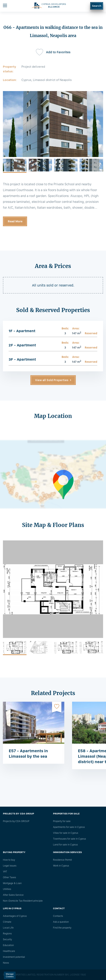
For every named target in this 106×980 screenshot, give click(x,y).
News (6, 963)
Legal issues (10, 866)
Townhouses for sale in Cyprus (69, 839)
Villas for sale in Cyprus (66, 833)
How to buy (9, 860)
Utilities (7, 889)
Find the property (62, 928)
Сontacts (58, 916)
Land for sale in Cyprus (65, 845)
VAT (5, 872)
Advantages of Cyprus (15, 916)
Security (7, 939)
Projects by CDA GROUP (16, 821)
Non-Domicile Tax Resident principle (23, 901)
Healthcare (9, 951)
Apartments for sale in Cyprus (69, 827)
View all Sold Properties (52, 380)
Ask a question (61, 922)
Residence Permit (62, 860)
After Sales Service (13, 895)
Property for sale (62, 821)
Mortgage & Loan (12, 883)
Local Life (8, 928)
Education (8, 945)
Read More (15, 221)
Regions (7, 934)
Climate (7, 922)
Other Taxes (9, 877)
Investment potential (14, 957)
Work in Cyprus (61, 866)
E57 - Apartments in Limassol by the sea (28, 754)
